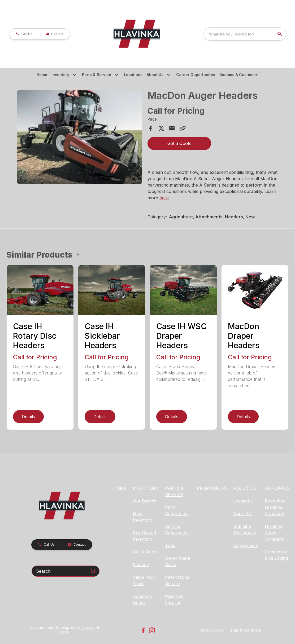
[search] (280, 34)
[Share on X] (161, 128)
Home (42, 75)
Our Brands (145, 501)
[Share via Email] (172, 128)
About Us (155, 75)
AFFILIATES (277, 488)
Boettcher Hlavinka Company (275, 507)
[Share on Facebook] (151, 128)
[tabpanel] (80, 138)
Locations (133, 75)
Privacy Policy (212, 630)
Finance (141, 564)
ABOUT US (245, 488)
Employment (246, 545)
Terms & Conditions (245, 630)
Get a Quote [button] (179, 143)
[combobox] (245, 34)
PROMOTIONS (212, 488)
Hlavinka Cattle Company (274, 533)
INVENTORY (146, 488)
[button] (24, 34)
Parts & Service (97, 75)
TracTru (88, 627)
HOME (120, 488)
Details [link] (28, 417)
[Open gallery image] (80, 137)
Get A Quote (145, 552)
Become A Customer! (239, 75)
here (164, 198)
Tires (170, 545)
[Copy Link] (183, 128)
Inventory (60, 75)
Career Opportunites (196, 75)
